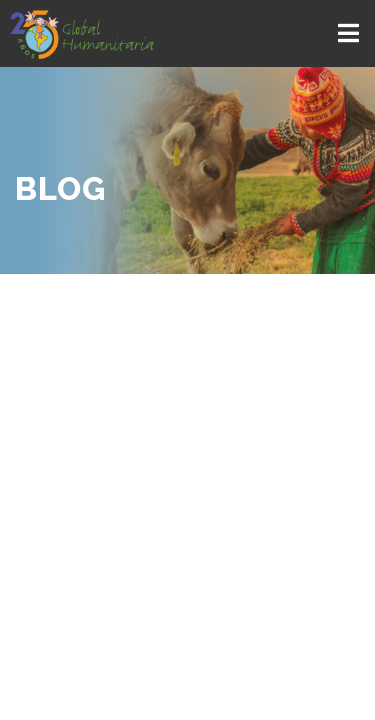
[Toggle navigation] (350, 33)
